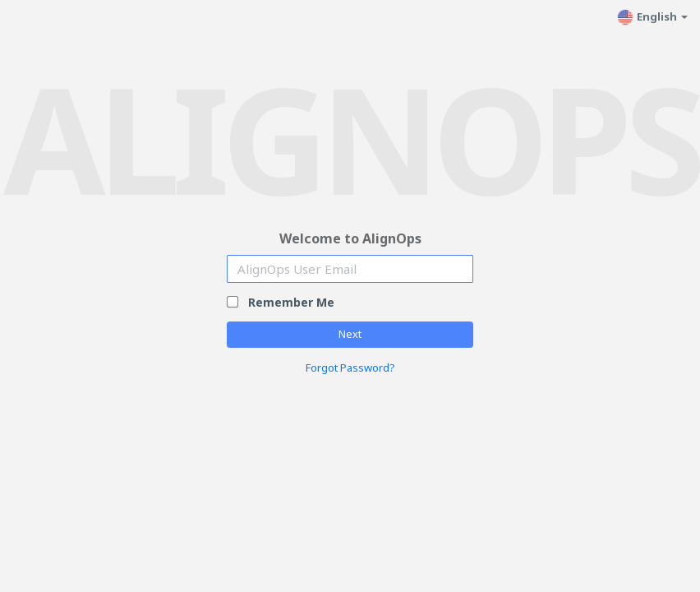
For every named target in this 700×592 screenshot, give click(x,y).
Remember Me (291, 302)
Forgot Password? (350, 368)
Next (350, 334)
